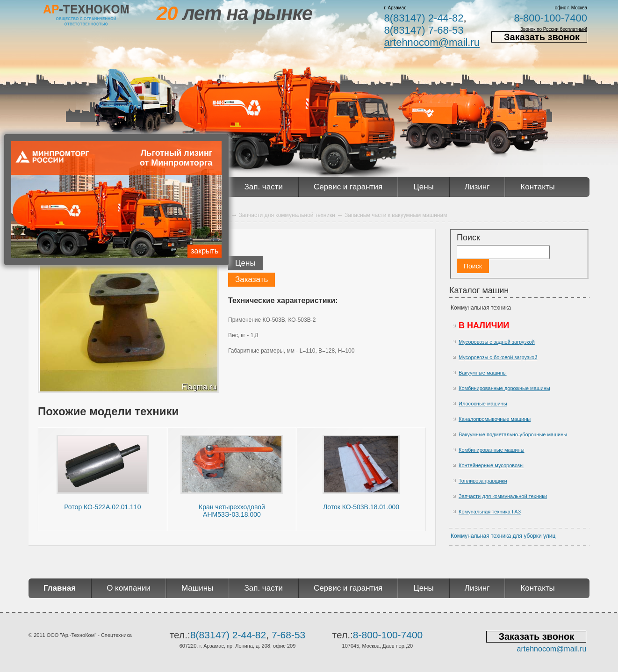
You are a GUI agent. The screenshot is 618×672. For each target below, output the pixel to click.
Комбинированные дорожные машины (504, 388)
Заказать (252, 279)
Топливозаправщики (483, 481)
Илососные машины (483, 404)
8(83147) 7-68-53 (424, 30)
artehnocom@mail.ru (432, 42)
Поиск (468, 238)
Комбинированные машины (492, 450)
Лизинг (477, 187)
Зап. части (263, 187)
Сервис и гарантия (348, 187)
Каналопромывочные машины (495, 419)
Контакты (537, 187)
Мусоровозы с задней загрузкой (497, 342)
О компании (129, 588)
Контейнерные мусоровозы (491, 465)
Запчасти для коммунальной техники (503, 496)
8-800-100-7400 (550, 18)
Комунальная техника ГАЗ (490, 512)
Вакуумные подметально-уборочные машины (513, 434)
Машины (198, 588)
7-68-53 (288, 635)
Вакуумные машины (483, 373)
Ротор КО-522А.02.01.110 (102, 507)
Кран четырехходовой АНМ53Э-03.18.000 (232, 511)
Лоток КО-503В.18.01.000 (361, 507)
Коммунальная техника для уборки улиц (503, 536)
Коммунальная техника (481, 308)
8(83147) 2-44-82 (424, 18)
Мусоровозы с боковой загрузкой (498, 357)
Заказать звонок (542, 37)
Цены (424, 187)
